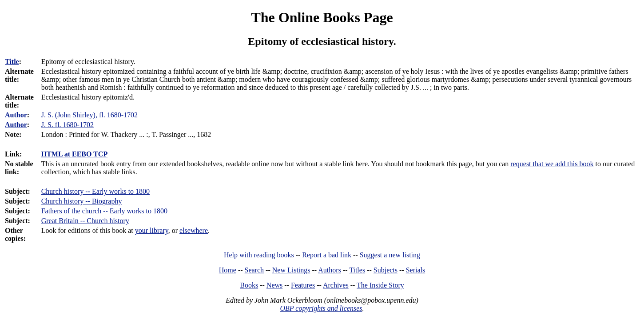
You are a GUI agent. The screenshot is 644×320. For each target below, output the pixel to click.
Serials (416, 270)
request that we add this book (552, 164)
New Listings (291, 270)
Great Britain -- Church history (85, 221)
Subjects (386, 270)
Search (254, 270)
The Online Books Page (322, 17)
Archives (336, 285)
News (274, 285)
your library (152, 230)
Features (303, 285)
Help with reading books (259, 255)
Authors (330, 270)
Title (12, 62)
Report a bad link (327, 255)
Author (16, 115)
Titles (357, 270)
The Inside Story (380, 285)
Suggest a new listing (390, 255)
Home (228, 270)
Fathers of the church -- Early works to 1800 (104, 211)
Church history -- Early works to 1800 (95, 191)
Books (249, 285)
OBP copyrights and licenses (321, 308)
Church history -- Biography (82, 201)
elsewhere (194, 230)
